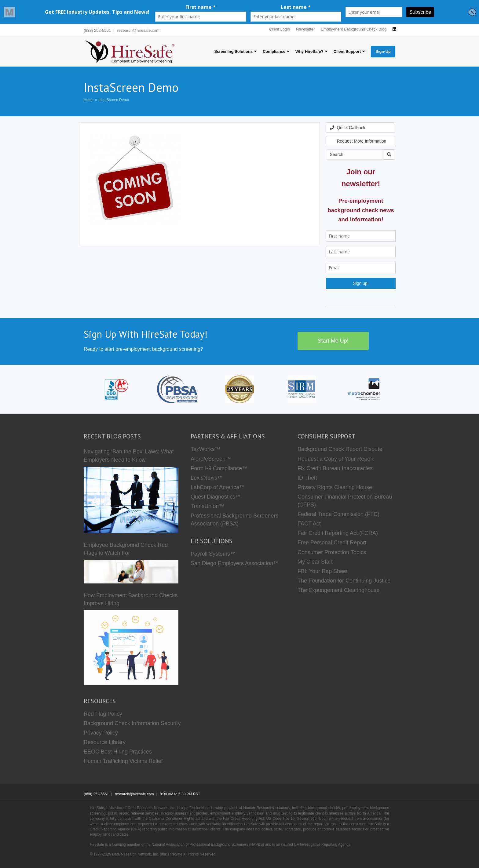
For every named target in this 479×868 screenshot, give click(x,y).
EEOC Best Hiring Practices (118, 752)
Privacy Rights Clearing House (335, 487)
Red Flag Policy (103, 714)
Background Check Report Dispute (340, 449)
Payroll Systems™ (213, 554)
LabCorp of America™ (218, 487)
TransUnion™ (207, 506)
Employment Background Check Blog (354, 29)
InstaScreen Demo (114, 100)
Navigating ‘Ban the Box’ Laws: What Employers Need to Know (129, 456)
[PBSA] (177, 389)
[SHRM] (302, 389)
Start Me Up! (333, 341)
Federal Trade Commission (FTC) (338, 514)
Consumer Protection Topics (332, 552)
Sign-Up (383, 51)
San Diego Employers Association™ (235, 563)
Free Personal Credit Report (332, 543)
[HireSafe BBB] (115, 389)
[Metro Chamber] (364, 389)
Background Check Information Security (132, 723)
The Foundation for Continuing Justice (344, 581)
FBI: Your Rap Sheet (323, 571)
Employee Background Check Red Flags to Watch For (126, 549)
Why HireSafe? (309, 51)
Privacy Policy (101, 733)
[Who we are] (239, 389)
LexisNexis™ (207, 478)
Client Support (347, 51)
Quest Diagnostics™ (216, 497)
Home (89, 100)
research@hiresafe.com (138, 30)
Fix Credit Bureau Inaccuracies (335, 468)
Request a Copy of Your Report (336, 459)
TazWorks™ (205, 449)
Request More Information (358, 141)
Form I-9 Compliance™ (219, 468)
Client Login (280, 29)
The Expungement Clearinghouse (338, 590)
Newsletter (305, 29)
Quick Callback (348, 128)
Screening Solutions (234, 51)
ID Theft (307, 478)
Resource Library (105, 742)
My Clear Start (315, 562)
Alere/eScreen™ (211, 459)
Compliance (274, 51)
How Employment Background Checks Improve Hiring (131, 599)
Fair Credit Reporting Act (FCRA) (338, 533)
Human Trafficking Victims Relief (123, 761)
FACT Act (309, 524)
